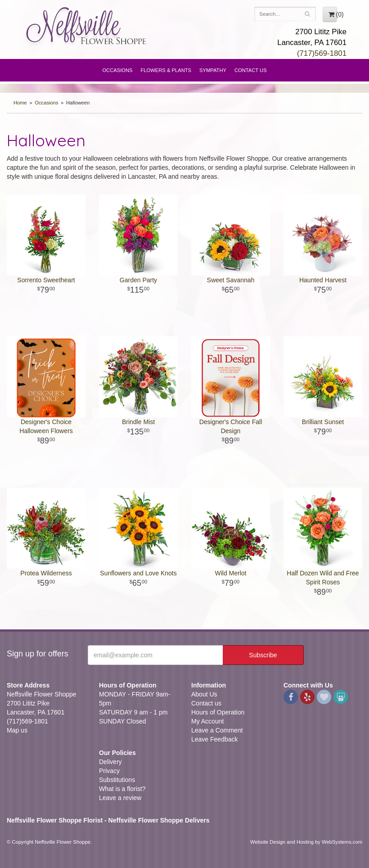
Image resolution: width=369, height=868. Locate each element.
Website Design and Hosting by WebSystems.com (306, 842)
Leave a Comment (217, 730)
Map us (17, 730)
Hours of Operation (218, 712)
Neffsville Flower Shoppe (86, 26)
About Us (204, 694)
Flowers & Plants (166, 70)
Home (20, 103)
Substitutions (117, 780)
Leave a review (120, 798)
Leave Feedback (215, 739)
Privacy (109, 771)
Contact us (206, 703)
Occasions (117, 70)
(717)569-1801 (322, 53)
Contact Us (251, 70)
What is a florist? (122, 789)
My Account (207, 721)
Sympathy (213, 70)
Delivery (110, 762)
